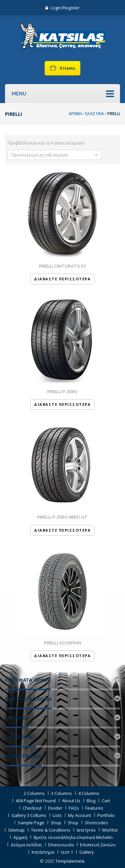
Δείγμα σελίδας (26, 845)
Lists (57, 815)
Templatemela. (70, 861)
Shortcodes (96, 823)
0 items (67, 68)
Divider (55, 808)
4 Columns (89, 793)
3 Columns (61, 793)
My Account (79, 815)
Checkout (32, 808)
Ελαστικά (95, 114)
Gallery (87, 852)
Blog (91, 801)
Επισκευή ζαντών (98, 845)
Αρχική (75, 114)
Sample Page (31, 823)
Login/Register (62, 8)
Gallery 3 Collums (29, 815)
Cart (106, 801)
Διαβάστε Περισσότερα (62, 279)
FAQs (74, 808)
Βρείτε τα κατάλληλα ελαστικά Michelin (73, 837)
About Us (71, 801)
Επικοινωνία (61, 845)
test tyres (86, 830)
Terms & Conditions (51, 830)
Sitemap (16, 830)
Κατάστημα (43, 852)
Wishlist (110, 830)
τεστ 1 (67, 852)
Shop (56, 823)
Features (94, 808)
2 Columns (34, 793)
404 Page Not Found (36, 801)
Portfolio (106, 815)
